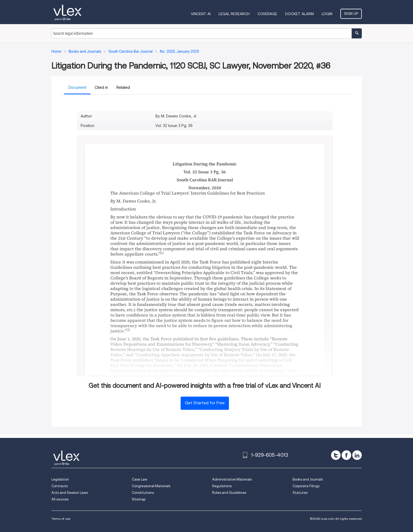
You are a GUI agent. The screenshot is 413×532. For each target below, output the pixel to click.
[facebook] (346, 455)
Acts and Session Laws (70, 493)
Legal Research (234, 14)
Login (327, 14)
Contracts (60, 486)
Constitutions (143, 493)
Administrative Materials (232, 479)
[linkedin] (357, 455)
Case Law (140, 479)
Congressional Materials (151, 486)
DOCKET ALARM (299, 14)
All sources (60, 499)
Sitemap (139, 499)
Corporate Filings (306, 486)
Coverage (267, 14)
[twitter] (336, 455)
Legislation (60, 479)
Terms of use (61, 519)
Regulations (222, 486)
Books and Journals (308, 479)
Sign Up (351, 14)
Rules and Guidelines (229, 493)
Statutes (300, 493)
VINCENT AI (201, 14)
